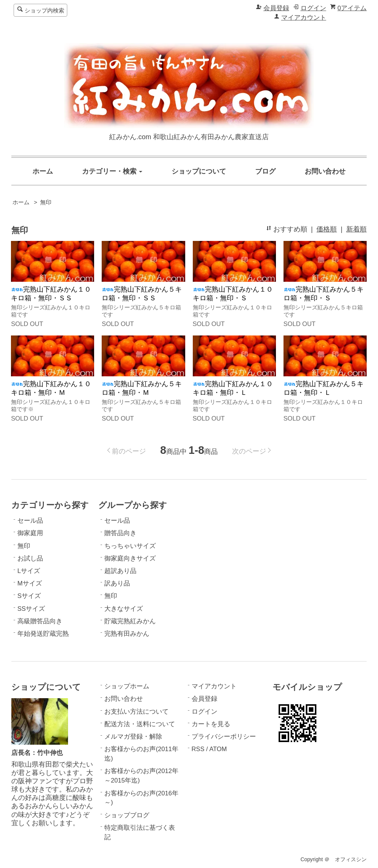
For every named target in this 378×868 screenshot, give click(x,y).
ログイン (313, 8)
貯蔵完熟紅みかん (130, 621)
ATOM (218, 749)
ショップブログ (127, 815)
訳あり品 (117, 583)
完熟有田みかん (127, 634)
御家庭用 (30, 533)
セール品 (30, 521)
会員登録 (276, 8)
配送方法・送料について (140, 724)
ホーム (43, 171)
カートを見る (211, 724)
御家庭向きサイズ (130, 558)
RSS (198, 749)
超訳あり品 (120, 571)
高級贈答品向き (40, 621)
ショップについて (199, 171)
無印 (46, 202)
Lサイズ (29, 571)
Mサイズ (30, 583)
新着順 (356, 229)
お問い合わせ (325, 171)
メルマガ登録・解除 (133, 737)
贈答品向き (120, 533)
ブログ (265, 171)
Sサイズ (29, 596)
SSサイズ (31, 609)
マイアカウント (304, 18)
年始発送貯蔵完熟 (43, 634)
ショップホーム (127, 686)
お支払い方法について (136, 712)
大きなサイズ (124, 609)
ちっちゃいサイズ (130, 546)
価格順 (327, 229)
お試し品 (30, 558)
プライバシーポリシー (224, 737)
